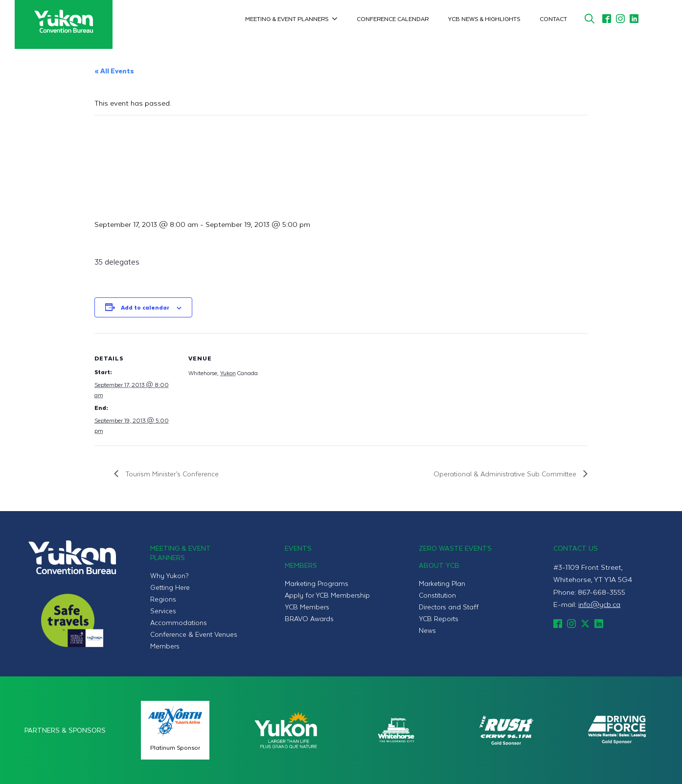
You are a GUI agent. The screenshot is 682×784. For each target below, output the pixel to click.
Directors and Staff (449, 607)
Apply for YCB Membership (327, 595)
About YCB (439, 565)
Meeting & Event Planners (287, 19)
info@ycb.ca (599, 604)
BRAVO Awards (309, 618)
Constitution (437, 595)
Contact (553, 19)
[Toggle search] (590, 19)
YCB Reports (439, 618)
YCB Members (307, 607)
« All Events (114, 71)
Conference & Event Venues (194, 634)
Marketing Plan (442, 583)
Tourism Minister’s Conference (171, 474)
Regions (163, 599)
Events (298, 548)
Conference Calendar (393, 19)
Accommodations (179, 622)
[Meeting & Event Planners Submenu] (338, 19)
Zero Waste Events (455, 548)
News (427, 630)
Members (165, 646)
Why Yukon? (170, 575)
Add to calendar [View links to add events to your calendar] (145, 307)
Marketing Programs (317, 583)
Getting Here (170, 587)
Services (163, 611)
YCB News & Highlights (484, 19)
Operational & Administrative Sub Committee (506, 474)
